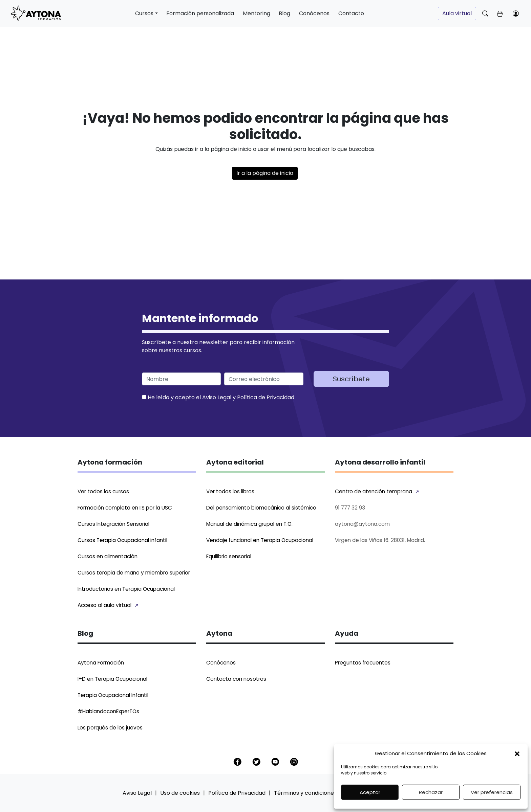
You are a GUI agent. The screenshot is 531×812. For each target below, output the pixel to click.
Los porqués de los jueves (110, 728)
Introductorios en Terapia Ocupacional (126, 589)
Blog (284, 13)
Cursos (144, 13)
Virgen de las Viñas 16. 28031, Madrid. (380, 540)
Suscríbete (351, 379)
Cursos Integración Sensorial (113, 524)
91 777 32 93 (350, 508)
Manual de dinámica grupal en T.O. (249, 524)
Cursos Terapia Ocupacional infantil (122, 540)
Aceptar (370, 792)
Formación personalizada (200, 13)
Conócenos (314, 13)
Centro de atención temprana (374, 491)
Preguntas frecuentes (363, 663)
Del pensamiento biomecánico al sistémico (261, 508)
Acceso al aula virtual (104, 605)
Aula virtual (457, 13)
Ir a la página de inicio (265, 173)
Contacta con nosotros (236, 679)
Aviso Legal (217, 397)
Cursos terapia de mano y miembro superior (134, 573)
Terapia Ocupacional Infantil (113, 695)
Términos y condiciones (305, 793)
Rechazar (431, 792)
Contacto (351, 13)
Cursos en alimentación (108, 556)
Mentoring (257, 13)
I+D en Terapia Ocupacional (112, 679)
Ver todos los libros (230, 491)
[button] (517, 753)
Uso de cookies (180, 793)
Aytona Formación (101, 663)
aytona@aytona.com (362, 524)
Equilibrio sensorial (229, 556)
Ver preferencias (492, 792)
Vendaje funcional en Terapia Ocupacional (260, 540)
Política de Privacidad (266, 397)
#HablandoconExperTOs (108, 711)
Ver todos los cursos (103, 491)
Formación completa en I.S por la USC (125, 508)
